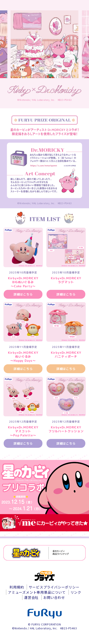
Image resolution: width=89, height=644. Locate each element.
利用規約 (17, 587)
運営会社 (31, 597)
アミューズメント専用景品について (37, 592)
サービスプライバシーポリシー (54, 587)
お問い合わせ (54, 597)
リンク (76, 592)
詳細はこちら (23, 294)
